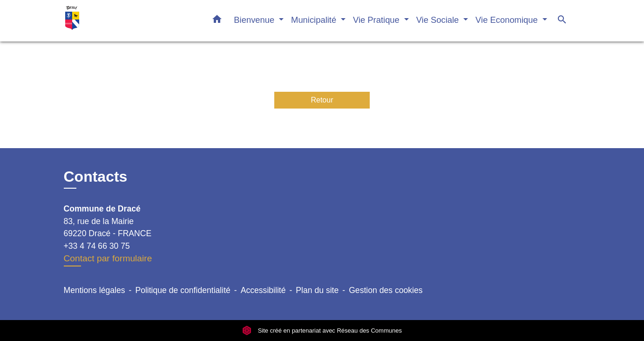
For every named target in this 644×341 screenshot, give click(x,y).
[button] (217, 21)
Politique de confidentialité (183, 290)
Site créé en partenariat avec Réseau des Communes (322, 331)
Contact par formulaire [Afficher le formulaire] (108, 258)
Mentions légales (95, 290)
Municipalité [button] (315, 20)
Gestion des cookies (386, 290)
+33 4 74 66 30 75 (97, 246)
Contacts (96, 177)
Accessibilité (263, 290)
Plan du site (317, 290)
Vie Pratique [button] (377, 20)
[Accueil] (122, 21)
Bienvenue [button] (255, 20)
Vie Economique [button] (508, 20)
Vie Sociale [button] (439, 20)
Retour (322, 100)
